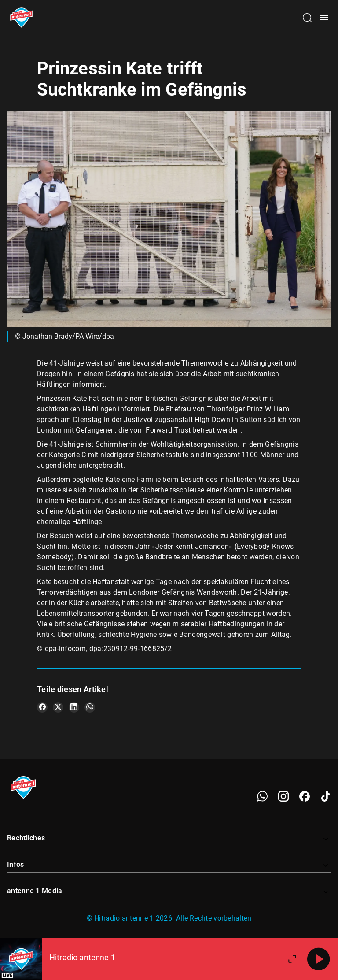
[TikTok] (326, 796)
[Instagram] (283, 796)
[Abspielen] (319, 959)
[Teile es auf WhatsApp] (90, 707)
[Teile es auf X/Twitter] (58, 707)
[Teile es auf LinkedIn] (74, 707)
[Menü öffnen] (324, 18)
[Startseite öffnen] (21, 18)
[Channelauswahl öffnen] (307, 18)
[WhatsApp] (262, 796)
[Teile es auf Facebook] (42, 707)
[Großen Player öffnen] (292, 959)
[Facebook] (305, 796)
